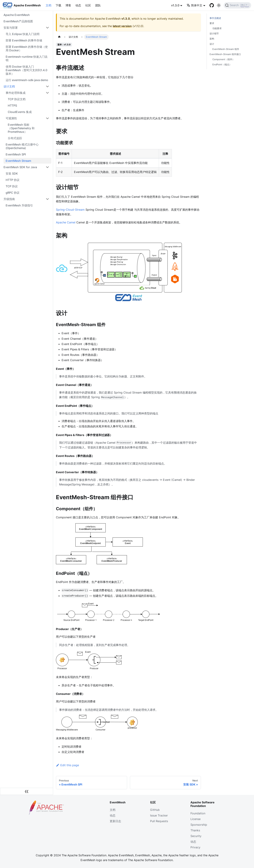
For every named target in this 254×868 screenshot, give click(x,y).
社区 (88, 5)
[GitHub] (212, 5)
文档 (48, 5)
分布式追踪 (15, 138)
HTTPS (12, 106)
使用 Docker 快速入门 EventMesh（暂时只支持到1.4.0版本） (26, 70)
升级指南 (9, 199)
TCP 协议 (12, 186)
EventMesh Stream (18, 161)
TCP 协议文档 (17, 99)
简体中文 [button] (194, 5)
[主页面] (59, 37)
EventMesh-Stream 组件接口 (225, 54)
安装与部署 (11, 28)
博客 (68, 5)
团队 (98, 5)
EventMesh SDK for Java (20, 167)
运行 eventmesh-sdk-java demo (27, 80)
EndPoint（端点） (222, 65)
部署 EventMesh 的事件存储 (24, 40)
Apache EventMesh (17, 15)
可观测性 (11, 118)
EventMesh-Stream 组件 (226, 49)
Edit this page (67, 765)
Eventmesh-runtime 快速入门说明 (27, 58)
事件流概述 (215, 18)
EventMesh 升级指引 (19, 205)
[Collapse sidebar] (27, 791)
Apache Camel (66, 222)
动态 (78, 5)
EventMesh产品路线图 (18, 21)
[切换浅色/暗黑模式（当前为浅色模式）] (219, 5)
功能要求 (217, 28)
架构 (212, 39)
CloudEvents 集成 (20, 112)
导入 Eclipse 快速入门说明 (23, 34)
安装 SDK (12, 173)
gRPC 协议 (13, 193)
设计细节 (214, 34)
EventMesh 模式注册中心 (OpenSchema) (22, 146)
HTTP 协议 (13, 180)
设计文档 (9, 86)
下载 (58, 5)
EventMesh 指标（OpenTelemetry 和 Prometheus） (21, 128)
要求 (212, 23)
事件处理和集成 (16, 93)
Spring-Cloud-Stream (70, 210)
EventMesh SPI (16, 154)
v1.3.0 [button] (175, 5)
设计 (212, 44)
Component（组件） (223, 59)
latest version (122, 26)
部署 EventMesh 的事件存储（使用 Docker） (27, 49)
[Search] (237, 5)
